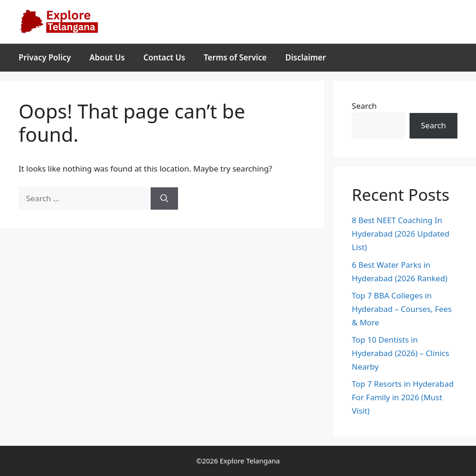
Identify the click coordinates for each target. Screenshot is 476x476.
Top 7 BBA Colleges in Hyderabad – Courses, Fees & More (402, 309)
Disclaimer (306, 57)
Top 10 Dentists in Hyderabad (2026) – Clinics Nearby (401, 353)
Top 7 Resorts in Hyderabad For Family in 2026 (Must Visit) (403, 397)
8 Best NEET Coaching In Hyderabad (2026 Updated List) (401, 234)
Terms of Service (235, 57)
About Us (107, 57)
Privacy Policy (45, 57)
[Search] (164, 198)
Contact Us (164, 57)
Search (364, 106)
